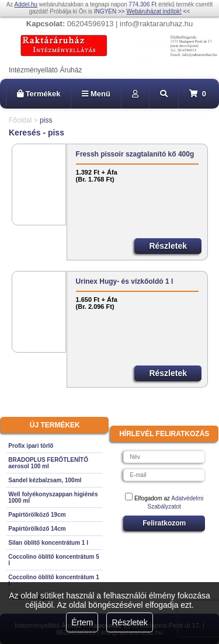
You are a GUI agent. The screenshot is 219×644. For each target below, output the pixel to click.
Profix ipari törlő (31, 446)
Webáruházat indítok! (154, 11)
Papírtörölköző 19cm (37, 515)
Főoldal (20, 120)
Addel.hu (26, 4)
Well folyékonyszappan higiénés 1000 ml (53, 497)
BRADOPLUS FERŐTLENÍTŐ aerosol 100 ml (48, 463)
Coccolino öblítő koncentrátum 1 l (54, 580)
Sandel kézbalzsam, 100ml (45, 480)
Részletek (129, 622)
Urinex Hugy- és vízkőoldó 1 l (125, 281)
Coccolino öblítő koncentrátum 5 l (54, 560)
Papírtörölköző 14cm (37, 529)
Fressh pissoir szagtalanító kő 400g (135, 154)
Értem (82, 622)
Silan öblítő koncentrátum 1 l (48, 543)
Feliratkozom (164, 523)
